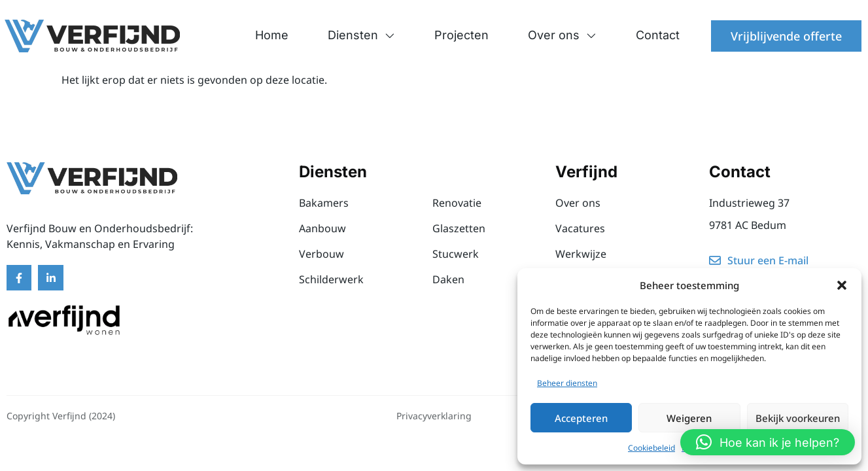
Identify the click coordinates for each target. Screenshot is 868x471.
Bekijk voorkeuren (798, 418)
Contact (658, 35)
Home (272, 35)
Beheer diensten (567, 383)
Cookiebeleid (651, 448)
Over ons (562, 35)
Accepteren (581, 418)
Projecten (461, 35)
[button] (842, 285)
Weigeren (689, 418)
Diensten (361, 35)
